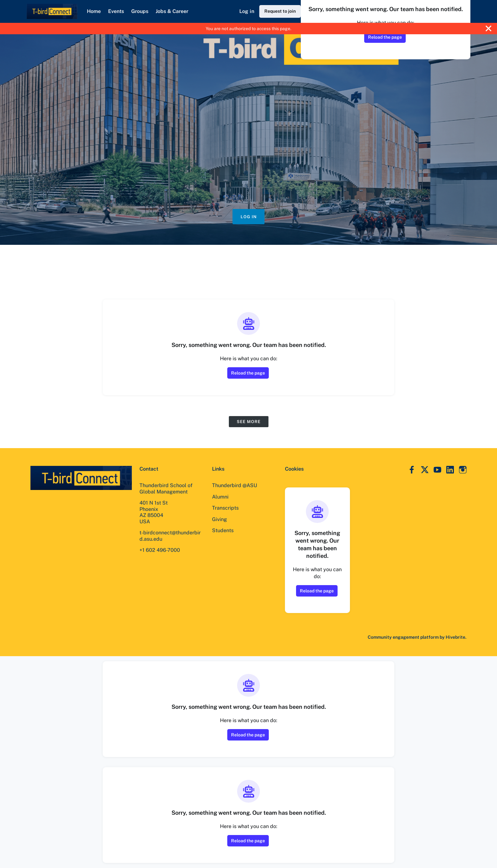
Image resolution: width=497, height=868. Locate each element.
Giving (219, 519)
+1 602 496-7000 (160, 550)
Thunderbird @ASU (235, 485)
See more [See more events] (249, 422)
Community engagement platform (403, 637)
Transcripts (225, 508)
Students (223, 530)
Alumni (220, 497)
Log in (247, 11)
